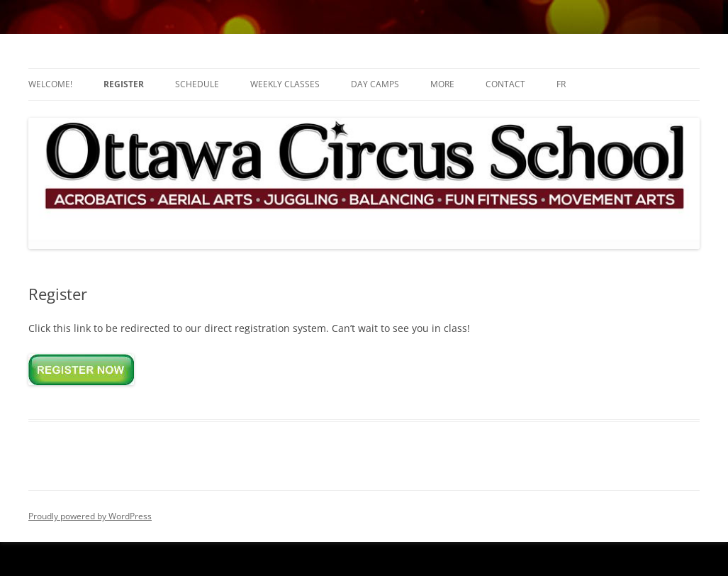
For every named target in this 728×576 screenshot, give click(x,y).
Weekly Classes (285, 84)
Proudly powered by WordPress (90, 516)
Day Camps (375, 84)
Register (124, 84)
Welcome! (50, 84)
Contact (505, 84)
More (442, 84)
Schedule (197, 84)
